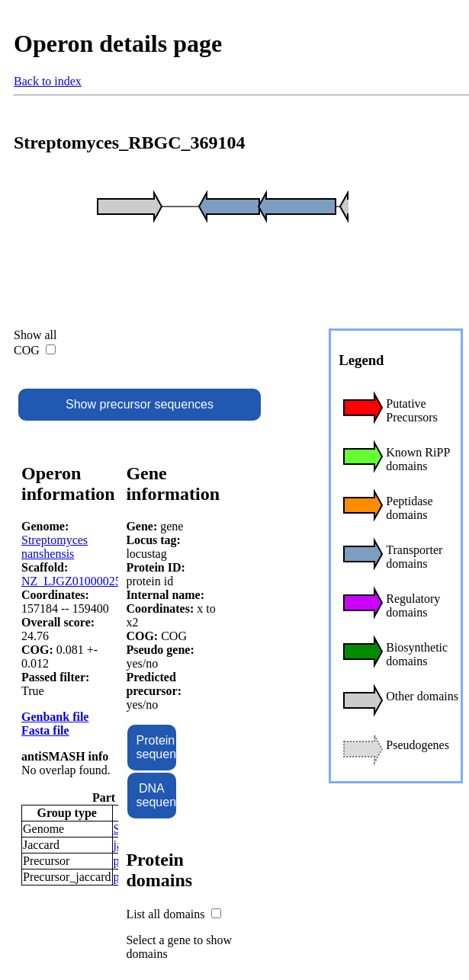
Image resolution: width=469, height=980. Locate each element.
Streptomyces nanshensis (55, 547)
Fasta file (45, 730)
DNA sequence (157, 795)
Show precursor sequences (140, 404)
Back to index (48, 81)
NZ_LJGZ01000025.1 (76, 581)
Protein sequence (157, 747)
